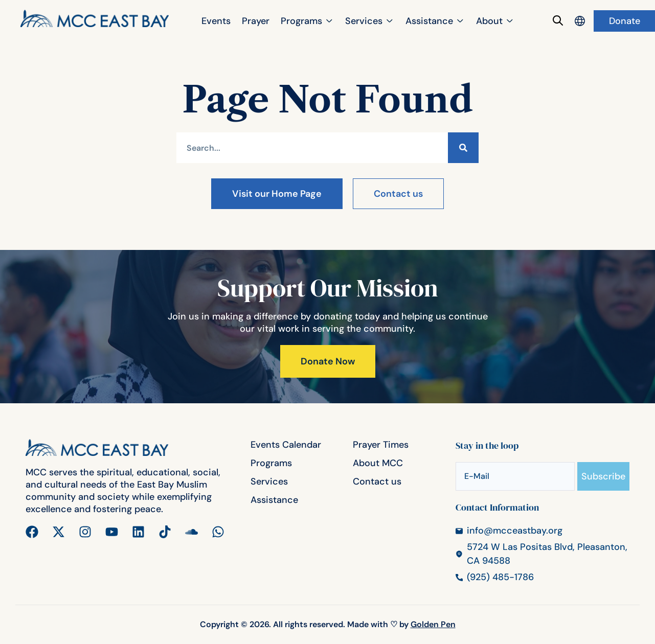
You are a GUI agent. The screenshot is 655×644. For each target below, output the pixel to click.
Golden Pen (433, 624)
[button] (307, 21)
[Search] (463, 148)
